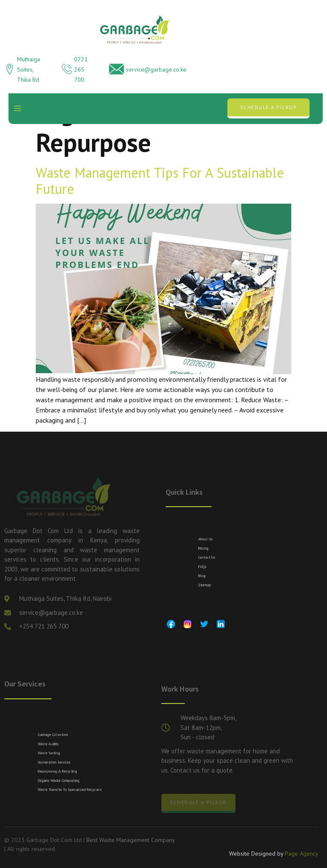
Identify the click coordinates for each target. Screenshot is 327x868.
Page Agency (302, 855)
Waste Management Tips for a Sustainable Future (160, 181)
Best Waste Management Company (131, 840)
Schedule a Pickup (269, 107)
